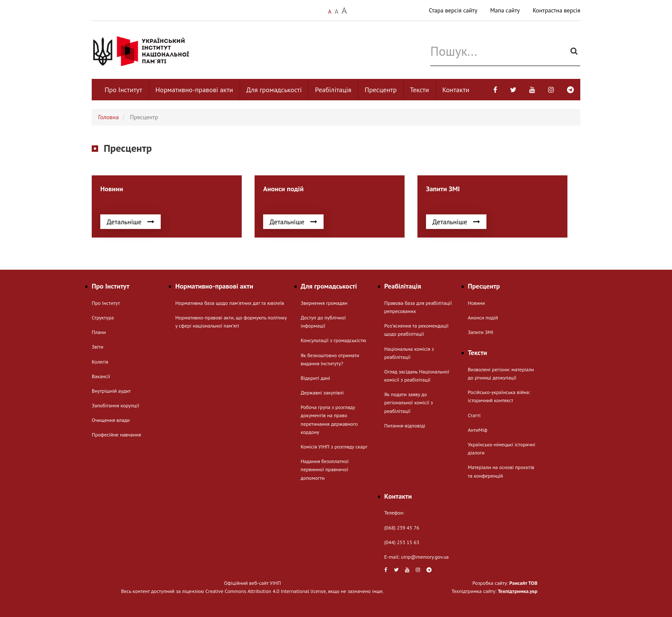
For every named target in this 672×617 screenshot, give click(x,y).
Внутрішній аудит (111, 391)
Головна (108, 117)
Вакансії (101, 376)
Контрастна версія (556, 10)
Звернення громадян (324, 303)
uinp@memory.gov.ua (425, 557)
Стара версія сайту (453, 10)
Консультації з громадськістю (334, 340)
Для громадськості (274, 90)
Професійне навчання (116, 435)
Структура (103, 318)
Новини (477, 303)
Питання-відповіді (405, 426)
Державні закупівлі (322, 393)
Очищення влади (111, 420)
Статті (474, 415)
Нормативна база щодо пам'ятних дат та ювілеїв (230, 303)
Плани (99, 332)
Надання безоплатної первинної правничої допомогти (325, 469)
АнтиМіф (478, 430)
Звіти (97, 347)
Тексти (420, 90)
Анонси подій (483, 318)
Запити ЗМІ (481, 332)
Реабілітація (333, 90)
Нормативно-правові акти (194, 90)
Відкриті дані (316, 378)
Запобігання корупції (115, 405)
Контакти (456, 90)
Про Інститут (123, 90)
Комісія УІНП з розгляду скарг (334, 447)
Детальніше (130, 222)
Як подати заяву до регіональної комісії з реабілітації (409, 402)
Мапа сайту (505, 10)
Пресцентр (381, 90)
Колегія (100, 362)
